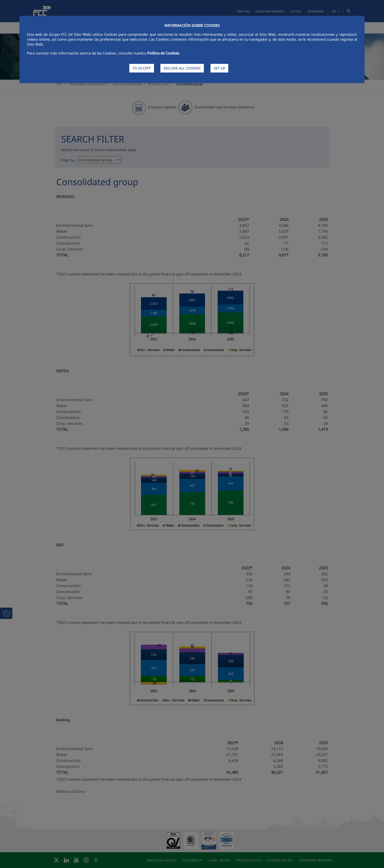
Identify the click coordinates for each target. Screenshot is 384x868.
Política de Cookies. (163, 53)
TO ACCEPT (142, 68)
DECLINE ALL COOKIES (182, 68)
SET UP (219, 68)
